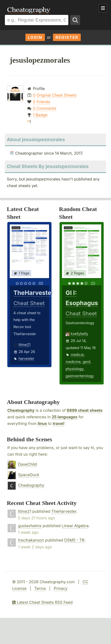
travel (58, 423)
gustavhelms (30, 526)
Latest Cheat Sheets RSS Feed (42, 602)
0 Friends (42, 102)
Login (35, 37)
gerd (86, 362)
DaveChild (27, 464)
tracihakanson (31, 540)
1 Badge (40, 115)
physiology (75, 369)
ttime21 (25, 345)
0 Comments (45, 108)
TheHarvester (64, 511)
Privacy (61, 588)
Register (67, 37)
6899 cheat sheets (85, 410)
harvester (26, 358)
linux (42, 423)
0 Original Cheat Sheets (55, 95)
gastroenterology (80, 376)
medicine (73, 362)
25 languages (65, 417)
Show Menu (103, 8)
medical (77, 355)
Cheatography (21, 410)
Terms (40, 588)
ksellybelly (79, 334)
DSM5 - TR (74, 540)
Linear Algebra (75, 526)
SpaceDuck (29, 475)
